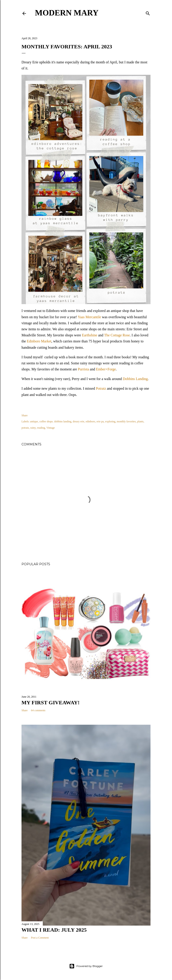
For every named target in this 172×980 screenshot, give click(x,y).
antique (34, 421)
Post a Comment (40, 938)
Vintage (51, 428)
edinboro (90, 421)
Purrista (84, 369)
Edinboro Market (39, 341)
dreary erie (79, 421)
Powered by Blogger (86, 966)
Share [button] (25, 415)
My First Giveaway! (51, 703)
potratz (25, 428)
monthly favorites (126, 421)
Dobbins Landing (135, 379)
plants (140, 421)
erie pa (100, 421)
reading (41, 428)
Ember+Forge (106, 369)
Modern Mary (67, 13)
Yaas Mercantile (89, 317)
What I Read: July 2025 (54, 930)
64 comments (38, 710)
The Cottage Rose (117, 335)
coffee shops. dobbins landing (55, 421)
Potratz (101, 388)
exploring (110, 421)
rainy (33, 428)
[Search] (148, 12)
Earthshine (90, 335)
